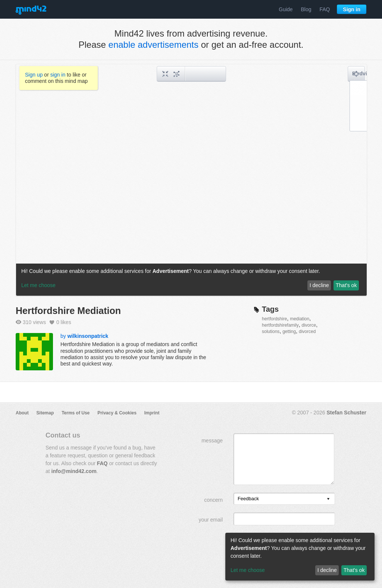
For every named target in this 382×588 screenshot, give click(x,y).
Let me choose (248, 570)
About (22, 413)
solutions (271, 332)
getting (289, 332)
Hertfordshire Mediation (68, 311)
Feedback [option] (248, 499)
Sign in (352, 9)
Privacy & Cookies (117, 413)
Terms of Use (76, 413)
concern (213, 500)
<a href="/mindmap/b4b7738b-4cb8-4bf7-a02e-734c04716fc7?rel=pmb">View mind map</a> (191, 180)
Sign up (34, 75)
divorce (309, 325)
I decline (327, 570)
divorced (307, 332)
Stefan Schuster (346, 413)
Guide (286, 9)
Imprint (152, 413)
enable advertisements (154, 45)
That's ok (354, 570)
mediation (300, 319)
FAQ (325, 9)
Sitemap (45, 413)
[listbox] (284, 499)
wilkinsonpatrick (88, 336)
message (212, 441)
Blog (306, 9)
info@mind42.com (74, 471)
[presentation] (328, 499)
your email (211, 520)
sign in (58, 75)
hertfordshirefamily (280, 325)
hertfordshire (274, 319)
